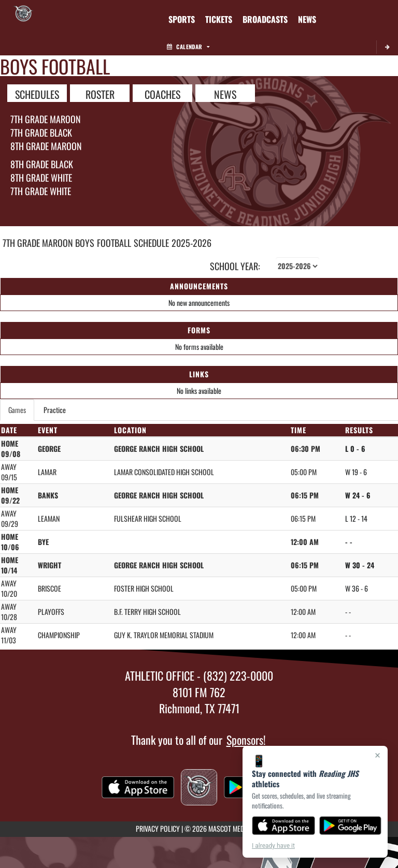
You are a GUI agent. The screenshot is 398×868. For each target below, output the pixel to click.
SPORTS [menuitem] (182, 19)
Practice (55, 410)
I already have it (273, 846)
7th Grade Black (41, 133)
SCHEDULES (37, 94)
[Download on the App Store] (283, 826)
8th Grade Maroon (46, 146)
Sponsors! (246, 740)
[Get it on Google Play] (351, 826)
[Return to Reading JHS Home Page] (23, 13)
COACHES (162, 94)
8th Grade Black (42, 164)
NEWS (225, 94)
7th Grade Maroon (46, 119)
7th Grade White (41, 191)
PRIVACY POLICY (158, 828)
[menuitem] (219, 19)
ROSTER (100, 94)
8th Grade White (41, 178)
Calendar (188, 47)
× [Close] (378, 755)
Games (17, 410)
